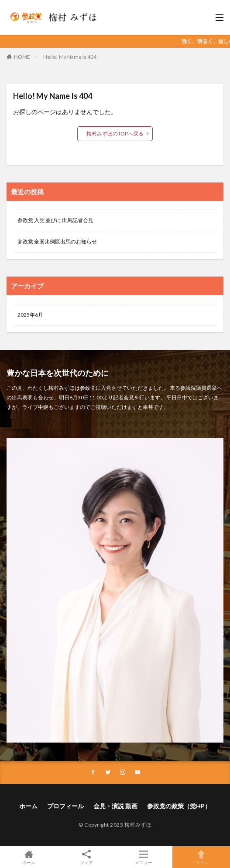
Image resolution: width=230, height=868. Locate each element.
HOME (22, 57)
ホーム (28, 806)
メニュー (144, 857)
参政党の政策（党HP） (179, 806)
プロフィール (65, 806)
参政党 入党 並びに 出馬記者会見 (55, 220)
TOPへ (201, 857)
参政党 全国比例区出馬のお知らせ (57, 241)
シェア (86, 857)
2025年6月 (30, 315)
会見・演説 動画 (115, 806)
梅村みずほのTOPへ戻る (115, 133)
